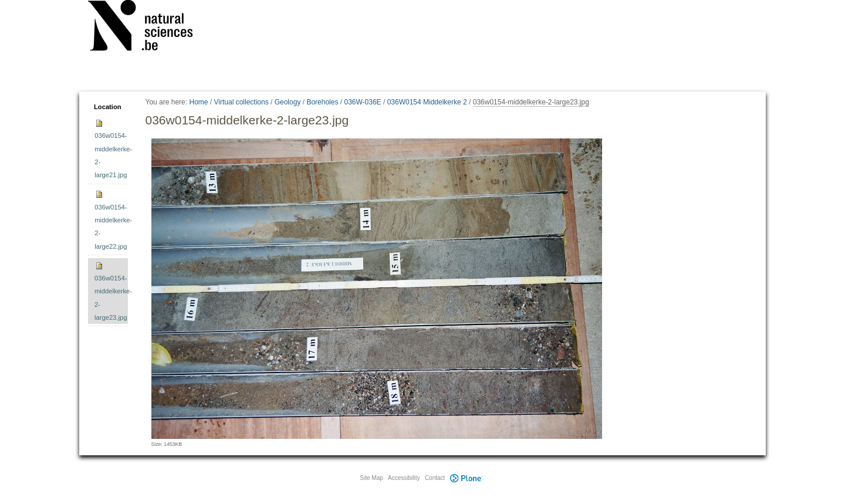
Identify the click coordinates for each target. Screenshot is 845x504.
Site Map (371, 478)
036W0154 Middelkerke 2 (427, 102)
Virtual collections (241, 102)
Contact (435, 478)
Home (198, 102)
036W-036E (362, 102)
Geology (288, 102)
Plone (466, 478)
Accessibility (404, 478)
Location (108, 107)
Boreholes (322, 102)
